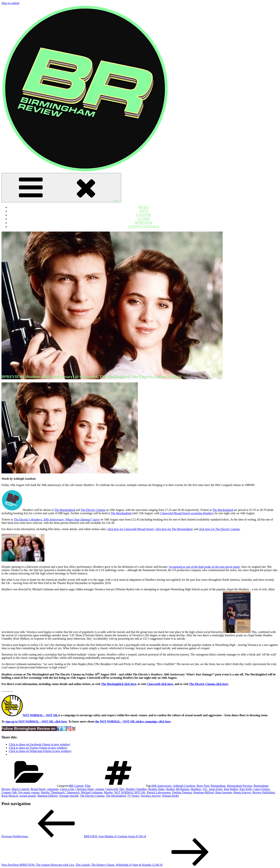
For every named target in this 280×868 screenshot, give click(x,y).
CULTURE (144, 215)
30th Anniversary (161, 786)
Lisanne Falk (9, 792)
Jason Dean (216, 789)
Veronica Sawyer (150, 796)
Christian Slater (85, 789)
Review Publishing (264, 792)
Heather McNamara (178, 789)
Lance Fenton (262, 789)
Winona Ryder (170, 796)
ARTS (144, 211)
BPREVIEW (144, 223)
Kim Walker (231, 789)
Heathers (196, 789)
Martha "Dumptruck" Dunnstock (60, 792)
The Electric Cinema (93, 510)
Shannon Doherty (47, 796)
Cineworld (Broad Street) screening (187, 513)
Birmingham (218, 786)
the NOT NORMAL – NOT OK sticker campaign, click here (133, 721)
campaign (53, 789)
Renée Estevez (242, 792)
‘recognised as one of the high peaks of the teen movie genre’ (204, 567)
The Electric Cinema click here (209, 684)
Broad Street (38, 789)
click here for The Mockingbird (174, 529)
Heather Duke (156, 789)
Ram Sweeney (224, 792)
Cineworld (112, 789)
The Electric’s (57, 519)
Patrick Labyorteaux (159, 792)
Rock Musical (10, 796)
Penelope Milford (204, 792)
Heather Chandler (136, 789)
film (122, 789)
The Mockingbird (65, 510)
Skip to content (10, 3)
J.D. (205, 789)
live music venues (29, 792)
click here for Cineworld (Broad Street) (131, 529)
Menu (61, 188)
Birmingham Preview (240, 786)
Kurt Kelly (246, 789)
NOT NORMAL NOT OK (130, 792)
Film (88, 786)
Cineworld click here (160, 684)
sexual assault (27, 796)
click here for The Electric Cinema (219, 529)
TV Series (133, 796)
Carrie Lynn (67, 789)
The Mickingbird (116, 796)
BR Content (76, 786)
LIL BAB (144, 219)
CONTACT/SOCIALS (144, 227)
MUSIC (144, 207)
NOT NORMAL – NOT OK (41, 715)
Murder (108, 792)
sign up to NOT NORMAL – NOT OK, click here (36, 721)
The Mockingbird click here (119, 684)
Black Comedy (21, 789)
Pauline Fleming (182, 792)
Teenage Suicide (69, 796)
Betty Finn (203, 786)
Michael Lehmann (92, 792)
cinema (100, 789)
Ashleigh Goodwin (184, 786)
